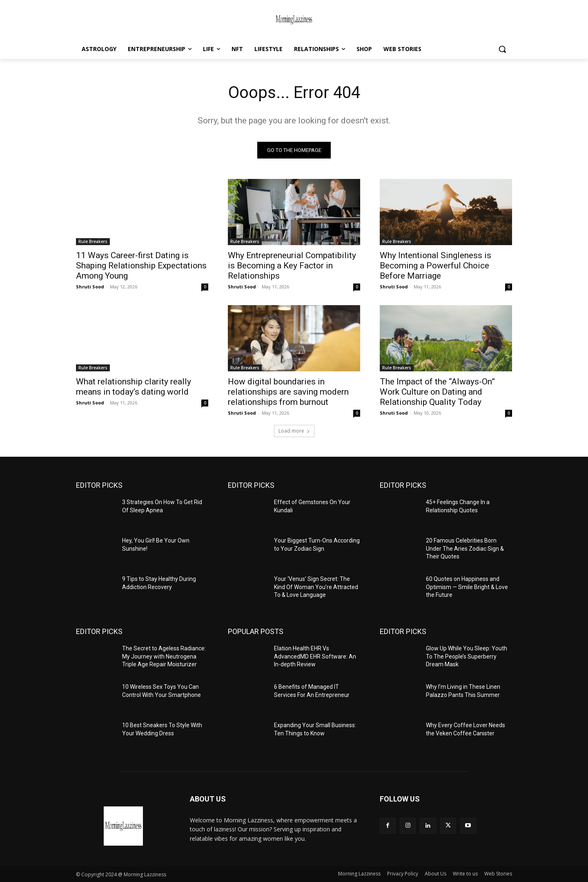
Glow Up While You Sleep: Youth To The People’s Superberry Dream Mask (467, 656)
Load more (294, 431)
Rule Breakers (93, 241)
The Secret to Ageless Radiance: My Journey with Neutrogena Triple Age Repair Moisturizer (164, 656)
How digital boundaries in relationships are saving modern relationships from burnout (288, 392)
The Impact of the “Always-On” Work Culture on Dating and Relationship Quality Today (437, 392)
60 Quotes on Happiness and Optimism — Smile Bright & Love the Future (467, 587)
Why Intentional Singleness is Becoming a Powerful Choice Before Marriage (435, 266)
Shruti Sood (90, 287)
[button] (502, 49)
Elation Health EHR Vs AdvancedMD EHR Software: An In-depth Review (315, 656)
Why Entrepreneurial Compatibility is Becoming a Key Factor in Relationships (292, 266)
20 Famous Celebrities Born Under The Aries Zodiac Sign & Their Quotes (465, 548)
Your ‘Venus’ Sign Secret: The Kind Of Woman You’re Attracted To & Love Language (316, 587)
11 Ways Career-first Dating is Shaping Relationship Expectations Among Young (141, 266)
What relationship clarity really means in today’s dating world (134, 387)
